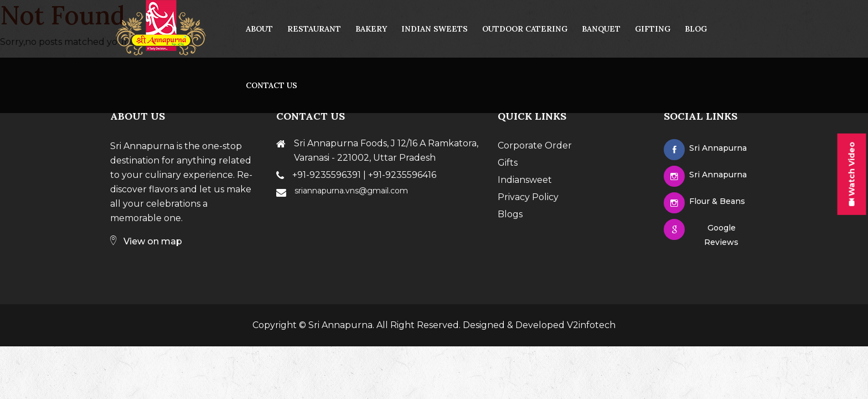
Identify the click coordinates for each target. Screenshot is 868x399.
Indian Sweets (435, 29)
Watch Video (851, 174)
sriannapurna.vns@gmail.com (351, 191)
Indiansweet (525, 180)
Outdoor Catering (525, 29)
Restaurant (314, 29)
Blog (696, 29)
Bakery (371, 29)
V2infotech (591, 325)
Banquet (601, 29)
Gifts (508, 163)
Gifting (653, 29)
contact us (272, 85)
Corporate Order (535, 145)
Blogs (510, 214)
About (259, 29)
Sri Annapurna (340, 325)
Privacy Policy (528, 197)
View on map (146, 241)
